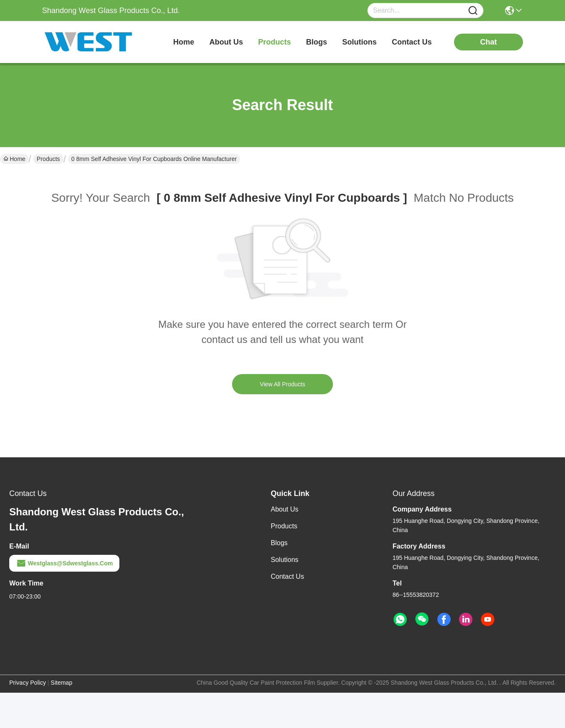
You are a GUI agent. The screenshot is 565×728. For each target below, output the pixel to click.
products (275, 42)
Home (184, 42)
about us (226, 42)
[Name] (473, 11)
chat (488, 42)
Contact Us (287, 576)
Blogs (279, 543)
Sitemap (62, 683)
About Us (285, 509)
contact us (412, 42)
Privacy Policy (28, 683)
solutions (359, 42)
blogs (317, 42)
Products (48, 159)
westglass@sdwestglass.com (64, 563)
